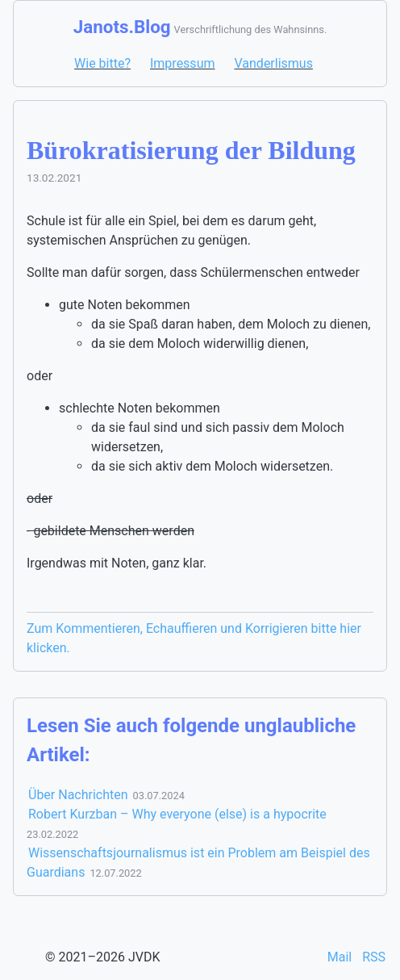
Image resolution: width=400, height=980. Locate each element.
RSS (374, 957)
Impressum (183, 63)
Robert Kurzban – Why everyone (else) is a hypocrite (177, 814)
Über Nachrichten (78, 795)
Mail (341, 957)
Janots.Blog (122, 27)
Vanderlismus (273, 63)
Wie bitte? (102, 63)
